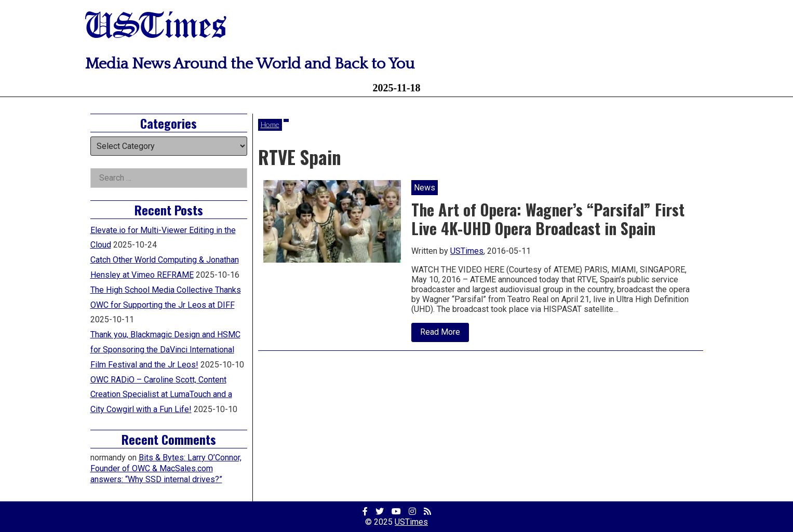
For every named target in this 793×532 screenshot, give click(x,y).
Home (270, 124)
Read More (445, 334)
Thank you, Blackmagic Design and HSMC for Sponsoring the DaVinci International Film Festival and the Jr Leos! (165, 350)
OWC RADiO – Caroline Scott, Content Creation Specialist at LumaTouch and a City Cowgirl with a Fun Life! (161, 395)
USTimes (156, 27)
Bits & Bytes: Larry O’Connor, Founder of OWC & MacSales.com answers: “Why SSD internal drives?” (166, 468)
